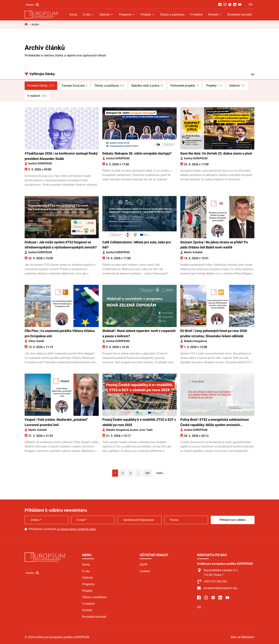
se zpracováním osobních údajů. (77, 529)
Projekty (148, 15)
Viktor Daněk (36, 341)
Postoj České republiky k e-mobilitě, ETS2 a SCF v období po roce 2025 (139, 422)
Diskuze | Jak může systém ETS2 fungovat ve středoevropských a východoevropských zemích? (61, 245)
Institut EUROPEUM (40, 164)
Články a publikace (172, 15)
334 (147, 473)
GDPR (143, 565)
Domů (73, 15)
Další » (160, 473)
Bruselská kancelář (240, 15)
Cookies (145, 571)
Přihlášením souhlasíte (62, 529)
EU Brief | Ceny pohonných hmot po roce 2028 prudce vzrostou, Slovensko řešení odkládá (214, 333)
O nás (88, 15)
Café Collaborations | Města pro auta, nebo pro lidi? (137, 245)
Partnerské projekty (185, 86)
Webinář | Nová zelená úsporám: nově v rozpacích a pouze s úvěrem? (139, 333)
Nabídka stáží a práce (147, 86)
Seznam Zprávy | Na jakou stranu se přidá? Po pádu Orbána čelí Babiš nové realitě (214, 245)
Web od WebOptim (243, 637)
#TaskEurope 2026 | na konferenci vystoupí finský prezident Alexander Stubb (61, 156)
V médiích (196, 15)
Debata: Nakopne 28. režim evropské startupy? (137, 153)
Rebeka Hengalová (195, 341)
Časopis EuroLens (74, 86)
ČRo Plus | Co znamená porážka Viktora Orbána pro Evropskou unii (60, 333)
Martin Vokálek (193, 252)
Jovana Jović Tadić (141, 430)
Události (106, 15)
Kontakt (215, 15)
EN (251, 4)
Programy (127, 15)
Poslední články (41, 86)
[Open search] (32, 5)
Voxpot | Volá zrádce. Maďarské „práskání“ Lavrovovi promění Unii (56, 422)
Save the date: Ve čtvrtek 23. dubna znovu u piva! (216, 153)
